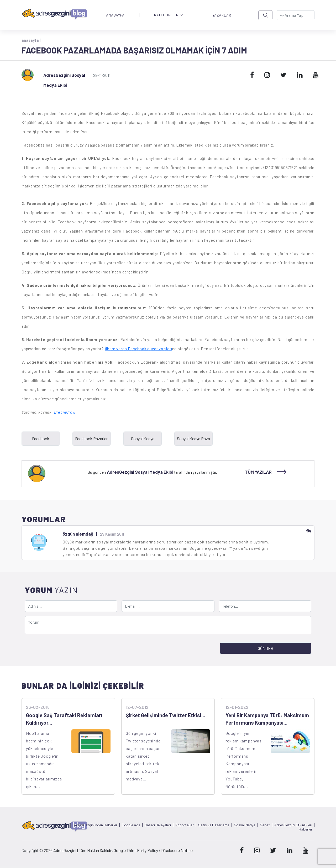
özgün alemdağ (78, 534)
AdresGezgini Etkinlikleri (293, 825)
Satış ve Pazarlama (214, 825)
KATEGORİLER (169, 15)
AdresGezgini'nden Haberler (96, 825)
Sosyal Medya (245, 825)
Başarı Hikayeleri (158, 825)
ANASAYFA (115, 15)
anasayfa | (31, 40)
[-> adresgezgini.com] (296, 15)
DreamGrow (65, 412)
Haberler (306, 829)
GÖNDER (266, 648)
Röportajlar (185, 825)
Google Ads (131, 825)
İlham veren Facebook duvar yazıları (139, 349)
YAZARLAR (222, 15)
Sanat (265, 825)
